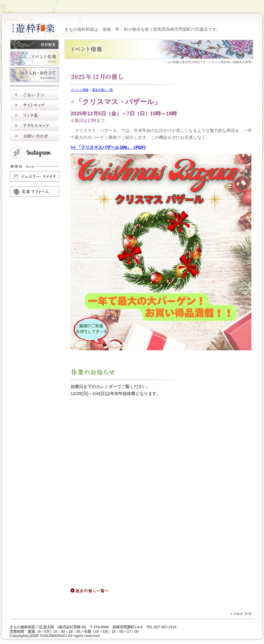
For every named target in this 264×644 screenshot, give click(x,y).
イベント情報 (80, 90)
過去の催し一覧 (102, 90)
